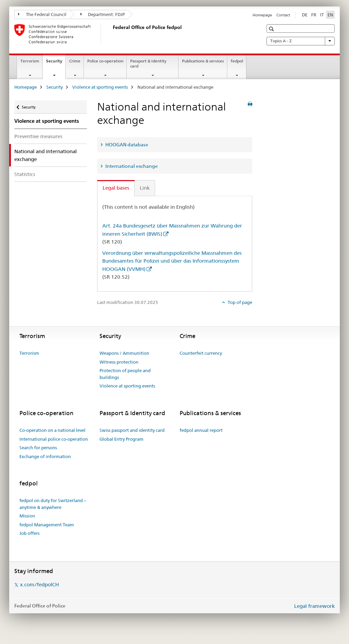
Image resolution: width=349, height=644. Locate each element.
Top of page (239, 302)
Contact (283, 15)
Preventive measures (38, 136)
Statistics (25, 174)
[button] (272, 29)
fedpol (237, 61)
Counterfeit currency (201, 353)
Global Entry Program (122, 439)
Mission (27, 516)
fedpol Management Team (47, 525)
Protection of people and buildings (125, 374)
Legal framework (314, 606)
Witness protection (119, 362)
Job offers (29, 533)
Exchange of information (45, 456)
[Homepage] (111, 34)
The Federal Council (42, 14)
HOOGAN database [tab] (126, 145)
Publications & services (203, 61)
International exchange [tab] (131, 166)
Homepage (262, 15)
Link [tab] (145, 188)
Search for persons (38, 448)
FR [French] (314, 15)
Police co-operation (105, 61)
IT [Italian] (322, 15)
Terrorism (30, 61)
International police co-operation (54, 439)
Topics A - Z (301, 41)
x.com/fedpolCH (40, 584)
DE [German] (305, 15)
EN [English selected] (330, 15)
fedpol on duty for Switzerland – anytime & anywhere (53, 504)
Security (56, 63)
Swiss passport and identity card (132, 430)
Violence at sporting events (100, 87)
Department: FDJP (103, 14)
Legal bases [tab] (116, 188)
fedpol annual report (201, 430)
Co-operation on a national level (52, 430)
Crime (75, 61)
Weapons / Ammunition (124, 353)
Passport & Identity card (148, 63)
